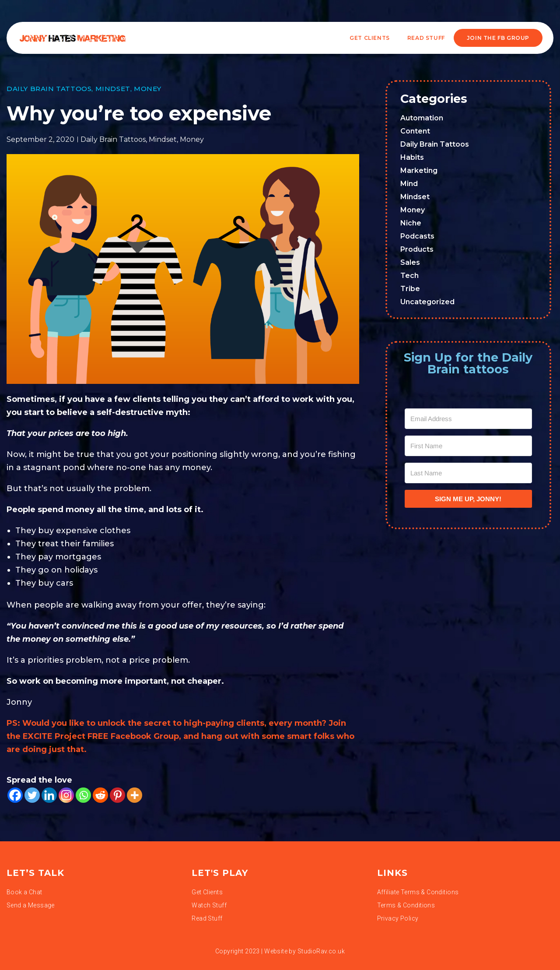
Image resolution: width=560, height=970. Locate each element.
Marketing (419, 170)
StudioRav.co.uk (321, 951)
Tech (409, 276)
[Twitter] (32, 795)
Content (415, 131)
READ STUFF (426, 38)
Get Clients (370, 38)
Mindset (113, 89)
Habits (412, 157)
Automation (422, 118)
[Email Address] (469, 419)
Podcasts (417, 236)
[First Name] (469, 446)
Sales (410, 262)
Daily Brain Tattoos (49, 89)
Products (417, 249)
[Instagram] (66, 795)
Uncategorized (427, 302)
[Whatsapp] (83, 795)
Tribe (410, 289)
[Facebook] (15, 795)
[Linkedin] (49, 795)
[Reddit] (100, 795)
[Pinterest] (117, 795)
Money (148, 89)
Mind (409, 184)
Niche (411, 223)
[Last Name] (469, 473)
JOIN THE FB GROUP (498, 38)
